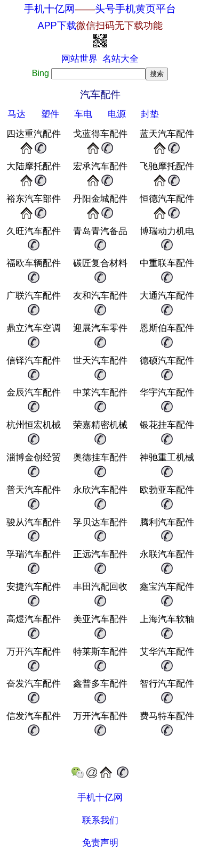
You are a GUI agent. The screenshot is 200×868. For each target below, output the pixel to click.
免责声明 (100, 843)
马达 (17, 114)
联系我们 (100, 820)
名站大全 (121, 59)
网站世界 (79, 59)
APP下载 (100, 26)
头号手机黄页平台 (135, 9)
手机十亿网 (49, 9)
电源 (117, 114)
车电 (83, 114)
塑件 (50, 114)
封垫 (150, 114)
